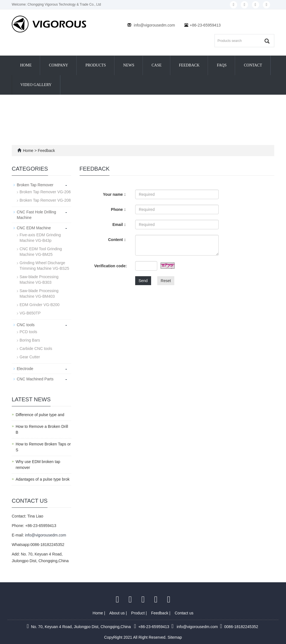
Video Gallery (36, 85)
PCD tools (28, 332)
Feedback (189, 65)
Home (26, 65)
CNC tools (26, 325)
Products (96, 65)
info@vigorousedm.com (154, 25)
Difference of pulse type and (40, 415)
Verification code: (110, 266)
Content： (117, 240)
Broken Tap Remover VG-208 (45, 200)
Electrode (25, 369)
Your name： (115, 194)
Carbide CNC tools (36, 349)
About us (117, 613)
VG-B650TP (30, 313)
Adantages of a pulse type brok (43, 479)
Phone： (119, 209)
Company (59, 65)
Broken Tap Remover (35, 185)
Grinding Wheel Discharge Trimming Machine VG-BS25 (44, 266)
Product (139, 613)
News (129, 65)
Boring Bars (30, 340)
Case (157, 65)
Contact (253, 65)
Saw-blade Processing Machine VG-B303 (39, 280)
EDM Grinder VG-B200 (40, 305)
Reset (166, 281)
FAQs (222, 65)
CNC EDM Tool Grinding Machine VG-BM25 (41, 252)
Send (143, 281)
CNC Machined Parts (35, 379)
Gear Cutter (30, 357)
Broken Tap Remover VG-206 (45, 192)
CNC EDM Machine (34, 228)
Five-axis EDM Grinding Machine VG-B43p (40, 238)
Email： (120, 225)
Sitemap (175, 637)
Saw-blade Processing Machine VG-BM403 (39, 294)
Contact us (184, 613)
